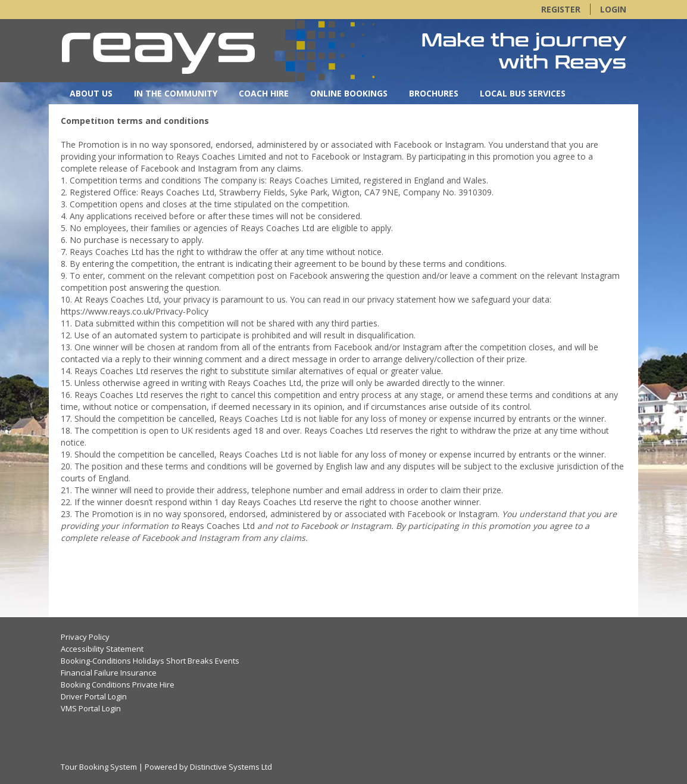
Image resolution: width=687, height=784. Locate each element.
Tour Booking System (99, 767)
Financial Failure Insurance (109, 673)
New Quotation (338, 115)
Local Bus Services (523, 93)
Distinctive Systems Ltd (231, 767)
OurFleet (167, 115)
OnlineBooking (245, 115)
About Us (91, 93)
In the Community (176, 93)
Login (613, 9)
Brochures (434, 93)
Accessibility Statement (102, 649)
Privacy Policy (85, 637)
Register (561, 9)
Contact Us (97, 115)
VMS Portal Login (91, 708)
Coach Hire (264, 93)
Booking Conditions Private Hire (118, 685)
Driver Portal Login (94, 696)
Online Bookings (349, 93)
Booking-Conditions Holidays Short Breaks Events (150, 661)
